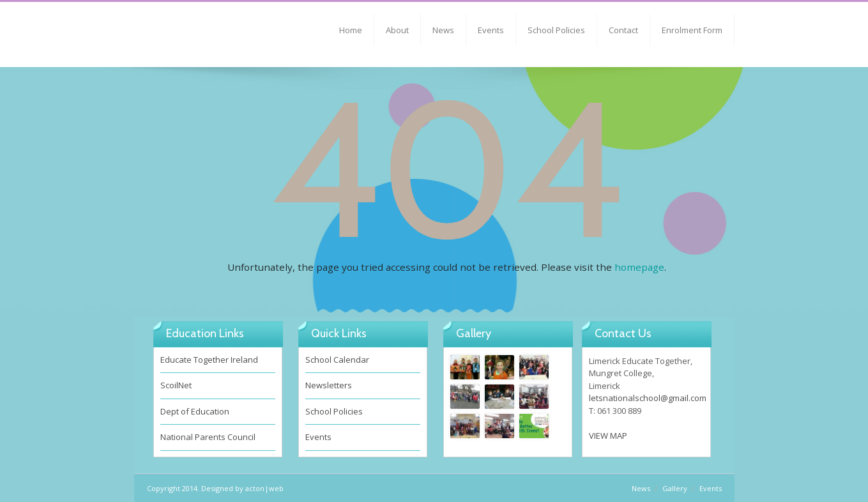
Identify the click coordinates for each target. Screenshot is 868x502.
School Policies (556, 30)
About (397, 30)
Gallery (675, 488)
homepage (639, 267)
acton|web (264, 488)
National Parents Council (208, 437)
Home (351, 30)
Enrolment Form (692, 30)
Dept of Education (195, 411)
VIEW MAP (608, 436)
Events (491, 30)
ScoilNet (176, 385)
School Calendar (337, 360)
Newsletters (329, 385)
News (443, 30)
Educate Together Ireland (209, 360)
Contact (623, 30)
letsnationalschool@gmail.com (648, 398)
